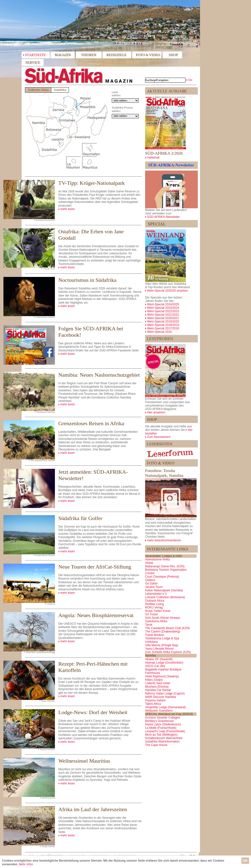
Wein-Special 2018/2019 (163, 325)
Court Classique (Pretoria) (162, 577)
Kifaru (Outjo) (154, 680)
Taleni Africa (153, 704)
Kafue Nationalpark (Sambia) (164, 590)
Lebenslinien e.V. (156, 594)
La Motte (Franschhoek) (161, 728)
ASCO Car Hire (155, 666)
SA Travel (151, 614)
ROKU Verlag (154, 608)
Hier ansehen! (156, 412)
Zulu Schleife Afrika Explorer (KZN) (168, 652)
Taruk (149, 625)
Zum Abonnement (159, 437)
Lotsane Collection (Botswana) (165, 597)
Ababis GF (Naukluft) (159, 659)
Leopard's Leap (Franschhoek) (165, 731)
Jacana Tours (154, 587)
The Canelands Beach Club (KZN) (167, 628)
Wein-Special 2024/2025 (163, 304)
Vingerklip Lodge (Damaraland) (165, 707)
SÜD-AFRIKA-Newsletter (163, 217)
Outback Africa (155, 601)
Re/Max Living (154, 604)
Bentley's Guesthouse (159, 721)
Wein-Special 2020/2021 (163, 318)
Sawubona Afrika (156, 621)
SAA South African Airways (163, 618)
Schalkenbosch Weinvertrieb (164, 738)
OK (245, 861)
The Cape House (156, 745)
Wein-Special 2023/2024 (163, 308)
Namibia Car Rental (158, 690)
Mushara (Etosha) (157, 687)
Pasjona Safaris (155, 700)
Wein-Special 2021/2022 (163, 315)
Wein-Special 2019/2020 (163, 322)
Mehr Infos (26, 864)
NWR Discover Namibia (161, 697)
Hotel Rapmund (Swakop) (162, 676)
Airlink (149, 563)
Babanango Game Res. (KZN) (165, 566)
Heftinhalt (153, 158)
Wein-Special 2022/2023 (163, 311)
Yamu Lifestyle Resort (159, 649)
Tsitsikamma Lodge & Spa (162, 638)
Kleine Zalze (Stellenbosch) (163, 724)
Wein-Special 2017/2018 (163, 328)
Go (190, 80)
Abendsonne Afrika (157, 559)
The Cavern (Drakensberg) (163, 632)
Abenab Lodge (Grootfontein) (164, 663)
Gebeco (150, 580)
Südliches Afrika (38, 90)
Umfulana (151, 642)
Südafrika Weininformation (162, 742)
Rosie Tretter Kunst (158, 611)
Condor (150, 573)
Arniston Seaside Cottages (163, 718)
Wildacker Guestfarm (159, 711)
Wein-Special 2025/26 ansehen (168, 291)
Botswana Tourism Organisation (166, 570)
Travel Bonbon (155, 635)
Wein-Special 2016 (159, 332)
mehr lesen (68, 209)
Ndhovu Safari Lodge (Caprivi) (165, 694)
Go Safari (151, 583)
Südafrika (60, 90)
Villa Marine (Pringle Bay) (162, 645)
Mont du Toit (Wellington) (161, 735)
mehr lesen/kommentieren (164, 540)
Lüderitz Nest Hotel (158, 683)
